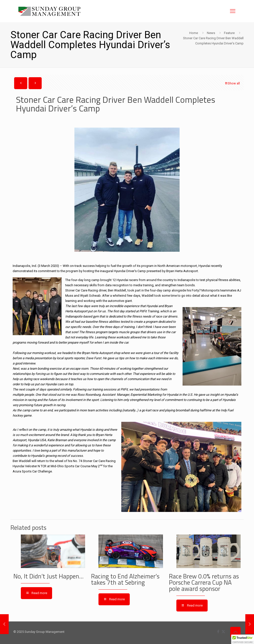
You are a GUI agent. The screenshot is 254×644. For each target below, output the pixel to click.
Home (194, 33)
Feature (229, 33)
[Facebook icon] (218, 632)
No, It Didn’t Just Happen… (48, 576)
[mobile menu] (233, 11)
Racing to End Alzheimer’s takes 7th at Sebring (125, 579)
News (211, 33)
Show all (232, 83)
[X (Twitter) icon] (223, 632)
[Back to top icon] (235, 632)
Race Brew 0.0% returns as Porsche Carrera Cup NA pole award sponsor (204, 582)
